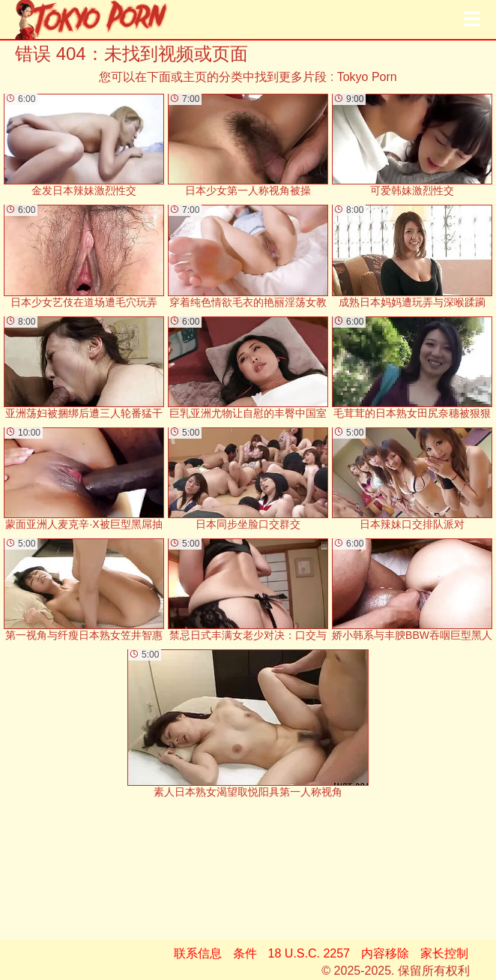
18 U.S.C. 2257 (309, 953)
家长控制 (444, 953)
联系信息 (198, 953)
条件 (245, 953)
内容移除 (385, 953)
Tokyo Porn (367, 77)
